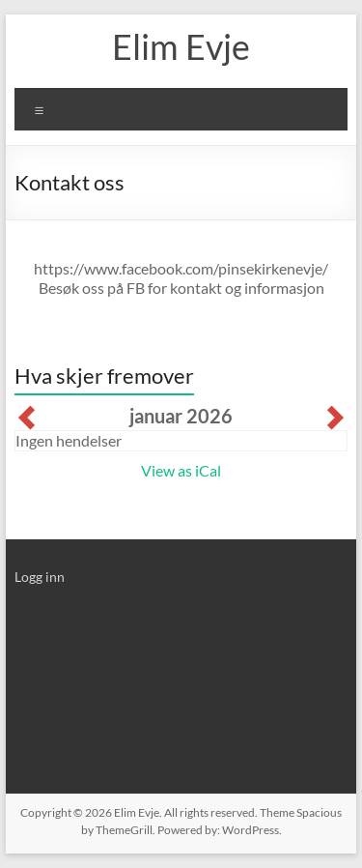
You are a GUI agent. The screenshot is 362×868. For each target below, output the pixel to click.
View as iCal (181, 470)
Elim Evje (181, 46)
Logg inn (40, 577)
